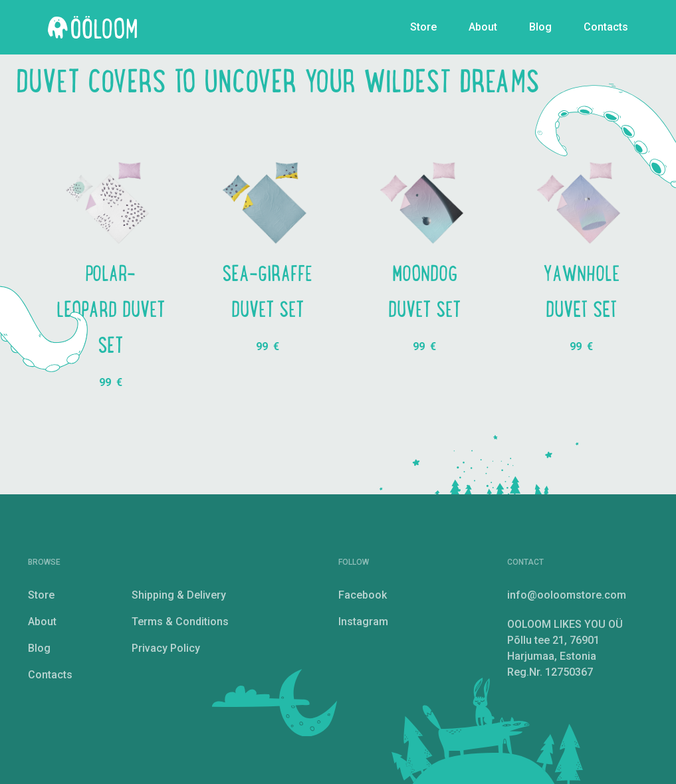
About (483, 27)
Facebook (363, 595)
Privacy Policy (166, 648)
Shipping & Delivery (179, 595)
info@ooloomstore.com (567, 595)
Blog (540, 27)
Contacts (606, 27)
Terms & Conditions (180, 622)
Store (423, 27)
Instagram (363, 622)
